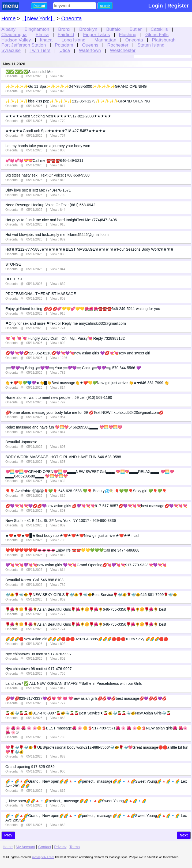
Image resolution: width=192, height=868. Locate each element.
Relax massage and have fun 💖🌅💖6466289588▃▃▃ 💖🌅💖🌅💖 (64, 427)
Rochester (118, 45)
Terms (74, 847)
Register (178, 6)
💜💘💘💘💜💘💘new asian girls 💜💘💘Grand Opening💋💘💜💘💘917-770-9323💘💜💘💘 (86, 565)
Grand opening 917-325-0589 (30, 767)
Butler (136, 29)
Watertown (90, 50)
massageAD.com (43, 857)
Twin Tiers (40, 50)
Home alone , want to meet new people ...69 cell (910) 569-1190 (59, 397)
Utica (65, 50)
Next (184, 835)
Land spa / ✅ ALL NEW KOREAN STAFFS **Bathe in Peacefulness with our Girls (74, 683)
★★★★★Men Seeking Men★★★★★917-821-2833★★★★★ (58, 116)
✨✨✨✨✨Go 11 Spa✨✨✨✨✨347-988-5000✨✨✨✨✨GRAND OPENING (76, 86)
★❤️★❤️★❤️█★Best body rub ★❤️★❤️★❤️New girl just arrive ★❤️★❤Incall (72, 536)
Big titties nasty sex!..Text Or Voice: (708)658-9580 (47, 175)
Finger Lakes (96, 35)
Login (156, 6)
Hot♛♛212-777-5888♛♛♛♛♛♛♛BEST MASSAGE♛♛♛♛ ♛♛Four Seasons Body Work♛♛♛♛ (90, 249)
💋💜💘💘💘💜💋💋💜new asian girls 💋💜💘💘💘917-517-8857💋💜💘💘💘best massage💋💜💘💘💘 (96, 506)
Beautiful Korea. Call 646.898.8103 (34, 580)
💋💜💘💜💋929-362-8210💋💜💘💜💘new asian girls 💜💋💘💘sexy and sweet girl (78, 353)
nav (14, 6)
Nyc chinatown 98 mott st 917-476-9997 (38, 654)
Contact (45, 847)
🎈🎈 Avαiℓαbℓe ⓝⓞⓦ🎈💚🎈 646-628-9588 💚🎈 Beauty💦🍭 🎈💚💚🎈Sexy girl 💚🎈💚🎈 (86, 491)
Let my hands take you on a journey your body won (48, 146)
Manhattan (105, 40)
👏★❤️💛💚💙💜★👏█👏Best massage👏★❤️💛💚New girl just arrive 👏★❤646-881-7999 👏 (87, 383)
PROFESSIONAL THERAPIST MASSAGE (41, 294)
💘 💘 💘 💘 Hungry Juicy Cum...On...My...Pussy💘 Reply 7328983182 (65, 338)
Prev (8, 835)
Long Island (73, 40)
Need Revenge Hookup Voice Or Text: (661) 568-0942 (50, 205)
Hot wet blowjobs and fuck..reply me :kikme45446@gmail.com (57, 235)
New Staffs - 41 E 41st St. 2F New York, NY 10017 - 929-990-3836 (61, 521)
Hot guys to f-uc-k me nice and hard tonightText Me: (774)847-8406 (61, 220)
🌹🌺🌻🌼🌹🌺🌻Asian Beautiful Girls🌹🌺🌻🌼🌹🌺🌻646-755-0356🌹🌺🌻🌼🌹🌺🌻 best (86, 609)
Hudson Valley (16, 40)
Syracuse (11, 50)
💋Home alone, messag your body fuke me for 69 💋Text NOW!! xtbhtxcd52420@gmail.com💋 (84, 412)
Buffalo (114, 29)
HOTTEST (14, 279)
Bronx (64, 29)
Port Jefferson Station (24, 45)
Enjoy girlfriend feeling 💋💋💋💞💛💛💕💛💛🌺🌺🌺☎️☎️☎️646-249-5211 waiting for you (83, 309)
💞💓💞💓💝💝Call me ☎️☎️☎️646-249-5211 (44, 160)
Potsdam (64, 45)
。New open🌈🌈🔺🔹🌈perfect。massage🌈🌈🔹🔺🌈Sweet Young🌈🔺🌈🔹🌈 (76, 801)
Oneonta (134, 40)
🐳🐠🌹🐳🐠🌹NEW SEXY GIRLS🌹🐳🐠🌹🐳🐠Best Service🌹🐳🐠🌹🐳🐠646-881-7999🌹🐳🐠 (91, 595)
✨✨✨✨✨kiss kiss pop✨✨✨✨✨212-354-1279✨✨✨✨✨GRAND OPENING (78, 101)
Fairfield (66, 35)
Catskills (159, 29)
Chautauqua (14, 35)
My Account (25, 847)
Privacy (60, 847)
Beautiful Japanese (21, 442)
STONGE (13, 264)
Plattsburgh (164, 40)
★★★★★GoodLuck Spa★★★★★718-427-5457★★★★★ (56, 131)
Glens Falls (157, 35)
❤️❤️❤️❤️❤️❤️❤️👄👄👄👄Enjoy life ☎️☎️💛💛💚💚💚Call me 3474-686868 (72, 550)
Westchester (123, 50)
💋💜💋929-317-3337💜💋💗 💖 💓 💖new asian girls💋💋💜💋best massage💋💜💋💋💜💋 (86, 698)
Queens (90, 45)
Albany (8, 29)
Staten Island (151, 45)
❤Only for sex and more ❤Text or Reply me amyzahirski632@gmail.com (66, 323)
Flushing (128, 35)
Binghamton (37, 29)
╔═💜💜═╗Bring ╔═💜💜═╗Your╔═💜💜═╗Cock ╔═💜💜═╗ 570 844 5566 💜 (73, 368)
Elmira (42, 35)
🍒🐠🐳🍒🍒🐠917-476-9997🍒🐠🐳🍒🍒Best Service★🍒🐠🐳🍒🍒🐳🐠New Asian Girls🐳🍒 (88, 713)
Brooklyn (88, 29)
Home (8, 18)
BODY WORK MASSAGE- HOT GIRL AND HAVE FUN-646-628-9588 (63, 457)
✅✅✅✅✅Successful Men (30, 72)
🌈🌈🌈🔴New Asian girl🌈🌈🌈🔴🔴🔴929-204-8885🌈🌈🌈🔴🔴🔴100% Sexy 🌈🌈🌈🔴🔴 (87, 639)
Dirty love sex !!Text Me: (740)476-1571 (38, 190)
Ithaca (46, 40)
